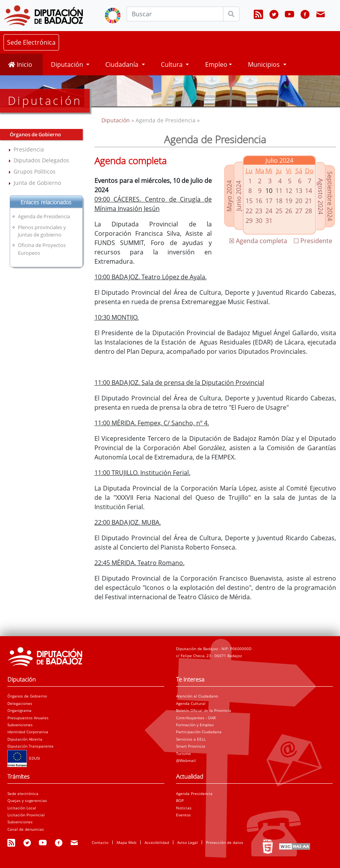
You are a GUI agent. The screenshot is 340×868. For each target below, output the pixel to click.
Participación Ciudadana (199, 732)
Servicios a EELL (191, 739)
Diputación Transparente (31, 746)
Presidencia (29, 149)
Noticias (184, 808)
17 (269, 201)
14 (309, 191)
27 (299, 211)
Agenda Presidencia (194, 793)
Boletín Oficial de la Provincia (204, 710)
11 (279, 191)
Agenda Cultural (191, 703)
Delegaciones (20, 703)
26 (289, 211)
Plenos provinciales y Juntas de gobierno (42, 231)
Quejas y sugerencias (27, 800)
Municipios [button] (265, 64)
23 (259, 211)
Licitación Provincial (26, 815)
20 (299, 201)
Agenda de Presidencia (44, 216)
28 (309, 211)
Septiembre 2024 (330, 196)
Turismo (183, 753)
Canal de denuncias (26, 829)
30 (259, 221)
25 (279, 211)
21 (309, 201)
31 (269, 221)
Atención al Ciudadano (197, 696)
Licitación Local (22, 808)
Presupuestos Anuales (28, 718)
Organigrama (19, 710)
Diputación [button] (68, 64)
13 (299, 191)
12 (289, 191)
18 (279, 201)
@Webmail (186, 760)
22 (249, 211)
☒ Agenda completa (258, 241)
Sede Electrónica (31, 42)
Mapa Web (126, 842)
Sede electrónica (23, 793)
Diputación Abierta (25, 739)
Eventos (183, 815)
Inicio (20, 64)
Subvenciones (20, 725)
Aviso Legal (187, 842)
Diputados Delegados (41, 160)
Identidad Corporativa (28, 732)
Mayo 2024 (229, 196)
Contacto (100, 842)
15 (249, 201)
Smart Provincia (191, 746)
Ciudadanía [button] (123, 64)
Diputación (116, 120)
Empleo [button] (216, 64)
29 (249, 221)
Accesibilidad (157, 842)
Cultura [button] (173, 64)
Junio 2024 (239, 196)
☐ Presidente (313, 241)
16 (259, 201)
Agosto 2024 (321, 196)
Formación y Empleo (195, 725)
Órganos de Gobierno (27, 696)
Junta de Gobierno (37, 183)
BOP (180, 800)
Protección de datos (225, 842)
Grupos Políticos (35, 171)
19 (289, 201)
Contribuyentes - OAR (196, 718)
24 (269, 211)
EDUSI (24, 758)
